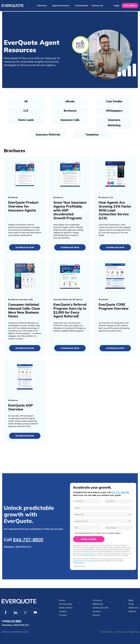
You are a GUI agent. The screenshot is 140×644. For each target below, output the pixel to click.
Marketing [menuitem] (98, 604)
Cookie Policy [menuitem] (134, 632)
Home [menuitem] (62, 600)
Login (115, 5)
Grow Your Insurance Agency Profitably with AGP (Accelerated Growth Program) (70, 210)
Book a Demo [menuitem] (66, 608)
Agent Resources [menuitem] (61, 6)
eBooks (70, 101)
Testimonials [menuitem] (81, 6)
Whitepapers (114, 111)
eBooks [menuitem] (132, 611)
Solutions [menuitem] (42, 6)
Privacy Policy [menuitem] (121, 632)
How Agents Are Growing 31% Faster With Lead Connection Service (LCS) (115, 210)
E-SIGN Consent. (79, 563)
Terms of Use (90, 561)
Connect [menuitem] (97, 611)
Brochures (70, 111)
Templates (92, 135)
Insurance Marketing (114, 123)
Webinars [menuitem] (133, 608)
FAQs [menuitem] (131, 604)
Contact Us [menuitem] (97, 6)
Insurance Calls (70, 120)
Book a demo (129, 6)
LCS (26, 111)
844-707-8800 (28, 540)
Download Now (25, 247)
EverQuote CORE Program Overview (114, 306)
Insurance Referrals (48, 135)
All (26, 101)
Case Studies (114, 101)
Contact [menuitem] (63, 615)
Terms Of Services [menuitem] (106, 632)
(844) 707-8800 (88, 555)
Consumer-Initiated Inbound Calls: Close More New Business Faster (24, 310)
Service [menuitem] (96, 615)
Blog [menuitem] (131, 600)
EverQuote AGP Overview (21, 407)
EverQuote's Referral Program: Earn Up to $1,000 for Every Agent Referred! (70, 310)
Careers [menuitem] (63, 611)
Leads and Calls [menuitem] (101, 608)
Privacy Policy (78, 561)
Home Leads (26, 120)
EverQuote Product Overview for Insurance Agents (23, 206)
